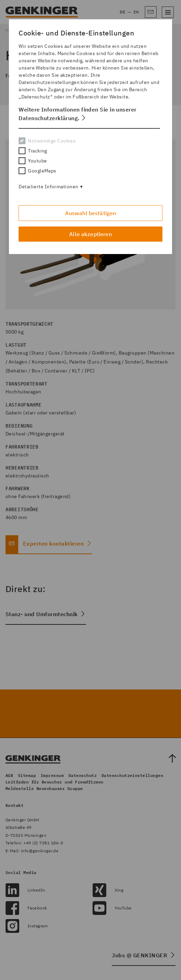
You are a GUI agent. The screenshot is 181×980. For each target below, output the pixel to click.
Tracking (33, 151)
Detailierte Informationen (48, 187)
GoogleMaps (37, 171)
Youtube (33, 161)
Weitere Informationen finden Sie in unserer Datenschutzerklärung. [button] (77, 114)
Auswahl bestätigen (91, 213)
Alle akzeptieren (90, 234)
